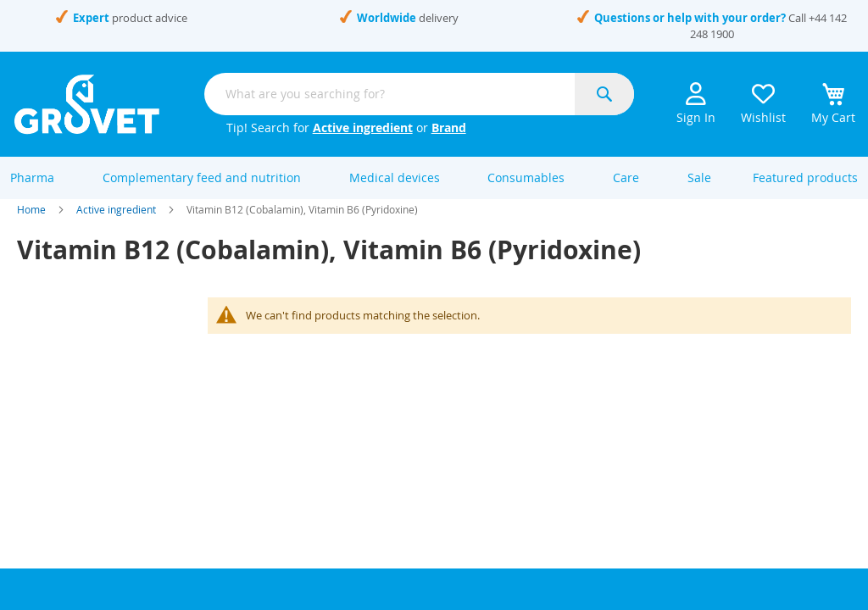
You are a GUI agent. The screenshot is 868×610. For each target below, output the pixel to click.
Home (31, 227)
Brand (449, 128)
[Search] (604, 94)
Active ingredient (363, 128)
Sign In (696, 104)
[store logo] (87, 104)
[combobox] (419, 94)
